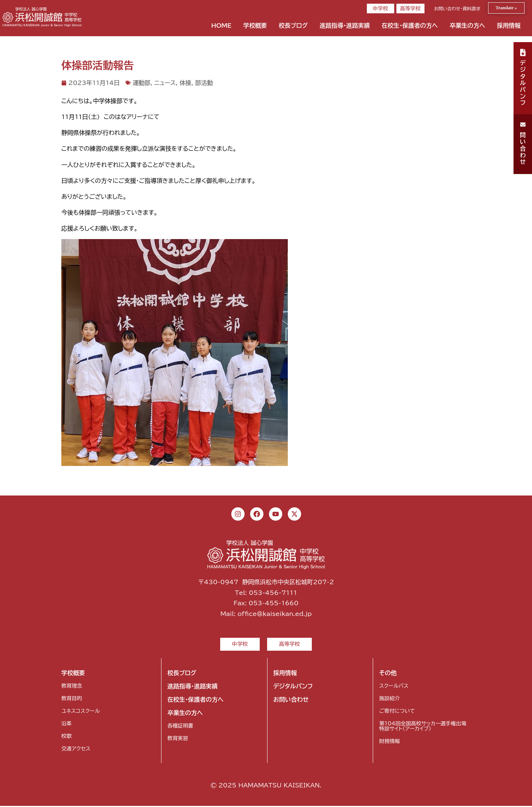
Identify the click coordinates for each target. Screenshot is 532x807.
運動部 (141, 83)
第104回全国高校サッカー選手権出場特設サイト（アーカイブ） (423, 727)
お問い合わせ (291, 701)
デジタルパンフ (293, 687)
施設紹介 (389, 699)
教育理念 (72, 687)
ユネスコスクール (81, 712)
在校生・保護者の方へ (410, 25)
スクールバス (394, 687)
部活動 (204, 83)
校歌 (66, 737)
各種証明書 (180, 727)
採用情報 (509, 25)
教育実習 (178, 739)
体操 (185, 83)
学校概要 (255, 25)
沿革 (66, 725)
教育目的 (72, 699)
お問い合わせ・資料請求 (457, 8)
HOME (221, 25)
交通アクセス (76, 750)
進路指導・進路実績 (345, 25)
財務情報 (389, 742)
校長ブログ (293, 25)
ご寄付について (397, 712)
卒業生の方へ (467, 25)
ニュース (165, 83)
